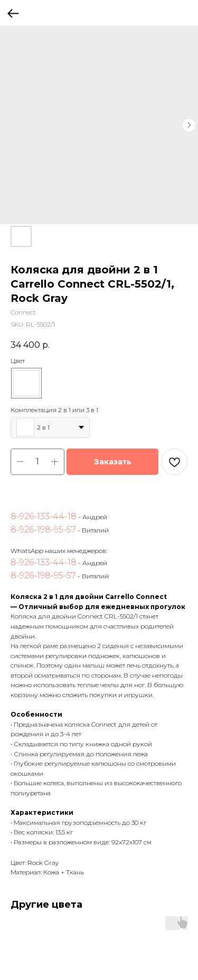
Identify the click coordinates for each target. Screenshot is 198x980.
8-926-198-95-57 (43, 530)
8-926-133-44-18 (44, 516)
